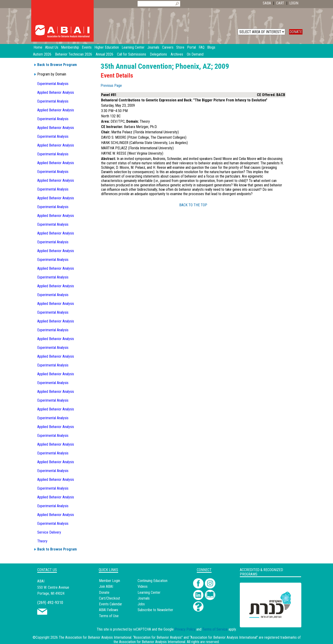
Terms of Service (215, 629)
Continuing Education (153, 581)
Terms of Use (109, 616)
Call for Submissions (132, 54)
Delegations (158, 54)
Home (38, 47)
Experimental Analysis (53, 84)
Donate (104, 592)
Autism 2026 (42, 54)
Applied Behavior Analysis (56, 92)
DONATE (296, 32)
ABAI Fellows (109, 610)
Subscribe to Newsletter (155, 610)
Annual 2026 (105, 54)
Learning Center (149, 592)
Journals (144, 598)
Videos (143, 586)
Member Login (109, 581)
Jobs (141, 604)
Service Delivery (49, 532)
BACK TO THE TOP (193, 205)
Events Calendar (111, 604)
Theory (42, 541)
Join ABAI (106, 586)
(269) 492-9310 (50, 602)
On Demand (195, 54)
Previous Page (111, 86)
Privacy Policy (185, 629)
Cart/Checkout (109, 598)
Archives (177, 54)
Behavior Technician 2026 (74, 54)
